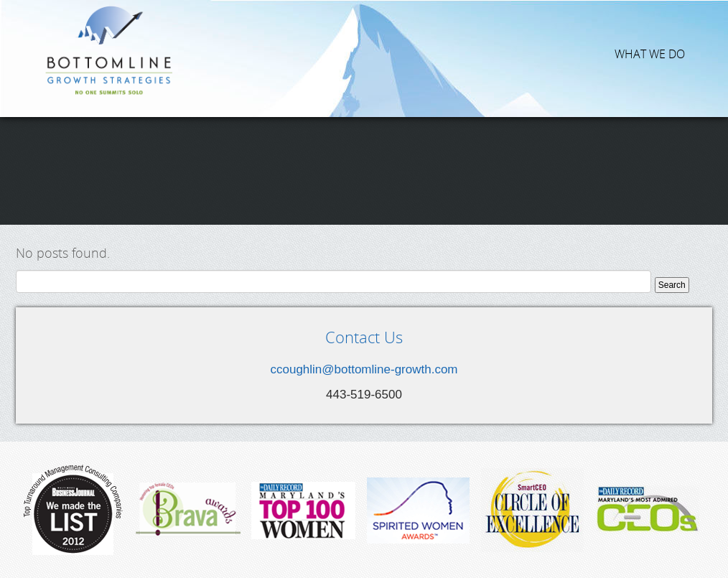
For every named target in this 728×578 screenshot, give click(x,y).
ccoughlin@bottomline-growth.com (364, 369)
